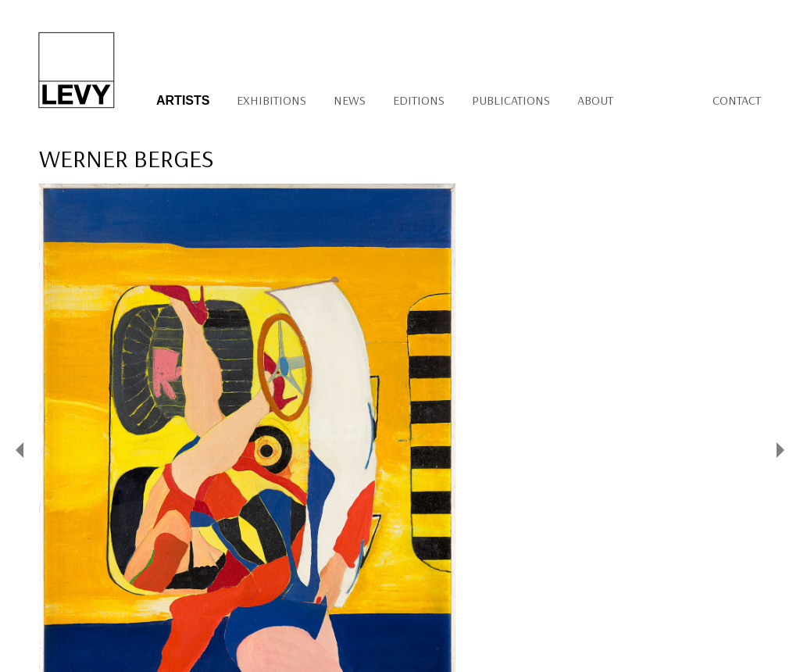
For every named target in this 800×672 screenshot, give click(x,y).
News (350, 100)
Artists (183, 100)
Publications (511, 100)
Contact (737, 100)
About (595, 100)
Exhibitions (271, 100)
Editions (419, 100)
